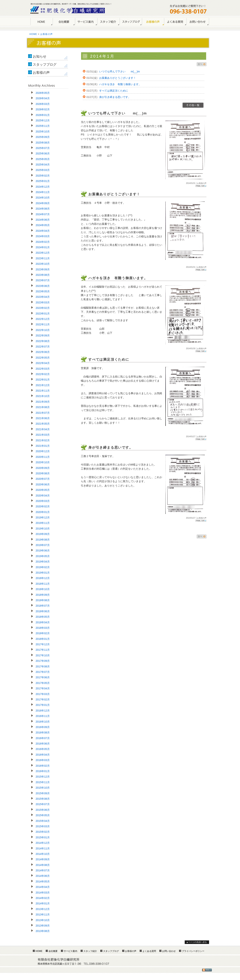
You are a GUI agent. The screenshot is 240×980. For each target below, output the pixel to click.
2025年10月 (43, 132)
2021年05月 (43, 424)
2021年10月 (43, 396)
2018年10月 (43, 589)
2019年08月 (43, 540)
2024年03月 (43, 236)
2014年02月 (43, 898)
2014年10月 (43, 854)
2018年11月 (43, 584)
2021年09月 (43, 402)
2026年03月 (43, 104)
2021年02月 (43, 440)
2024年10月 (43, 198)
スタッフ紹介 (108, 22)
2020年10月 (43, 462)
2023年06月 (43, 286)
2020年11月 (43, 457)
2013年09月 (43, 926)
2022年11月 (43, 324)
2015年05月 (43, 815)
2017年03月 (43, 694)
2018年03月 (43, 628)
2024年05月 (43, 225)
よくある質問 (175, 22)
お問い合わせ (198, 22)
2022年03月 (43, 369)
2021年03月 (43, 435)
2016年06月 (43, 744)
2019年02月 (43, 567)
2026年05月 (43, 93)
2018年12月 (43, 578)
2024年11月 (43, 192)
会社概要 (64, 22)
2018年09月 (43, 595)
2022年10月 (43, 330)
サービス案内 (86, 22)
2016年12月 (43, 711)
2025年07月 (43, 148)
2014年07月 (43, 870)
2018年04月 (43, 622)
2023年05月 (43, 291)
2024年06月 (43, 220)
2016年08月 (43, 733)
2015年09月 (43, 793)
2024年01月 (43, 247)
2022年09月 (43, 335)
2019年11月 (43, 523)
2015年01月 (43, 837)
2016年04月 (43, 755)
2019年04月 (43, 562)
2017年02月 (43, 699)
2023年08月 (43, 275)
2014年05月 (43, 881)
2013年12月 (43, 909)
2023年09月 (43, 269)
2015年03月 (43, 826)
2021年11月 (43, 391)
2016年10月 (43, 722)
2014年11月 (43, 848)
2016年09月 (43, 727)
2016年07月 (43, 738)
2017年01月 (43, 705)
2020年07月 (43, 479)
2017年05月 (43, 683)
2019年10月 (43, 529)
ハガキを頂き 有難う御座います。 (120, 84)
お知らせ (40, 56)
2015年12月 (43, 777)
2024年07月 (43, 214)
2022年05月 (43, 358)
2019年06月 (43, 551)
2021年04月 (43, 429)
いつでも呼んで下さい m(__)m (119, 71)
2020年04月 (43, 496)
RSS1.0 (207, 970)
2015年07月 (43, 804)
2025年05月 (43, 159)
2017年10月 (43, 655)
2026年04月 (43, 98)
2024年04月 (43, 231)
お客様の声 (153, 22)
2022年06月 (43, 352)
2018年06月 (43, 611)
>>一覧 (193, 105)
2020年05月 (43, 490)
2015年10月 (43, 788)
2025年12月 (43, 120)
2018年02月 (43, 633)
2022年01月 (43, 380)
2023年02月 (43, 308)
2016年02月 (43, 766)
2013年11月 (43, 915)
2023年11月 (43, 258)
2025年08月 (43, 143)
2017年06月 (43, 677)
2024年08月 (43, 209)
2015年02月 (43, 832)
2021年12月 (43, 385)
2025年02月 (43, 176)
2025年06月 (43, 153)
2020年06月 (43, 484)
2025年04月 (43, 165)
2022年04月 (43, 363)
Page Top (201, 186)
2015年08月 (43, 799)
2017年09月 (43, 661)
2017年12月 (43, 644)
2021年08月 (43, 407)
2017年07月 (43, 672)
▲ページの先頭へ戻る (196, 942)
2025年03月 (43, 170)
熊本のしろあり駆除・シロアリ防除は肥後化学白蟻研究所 (68, 10)
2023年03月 (43, 302)
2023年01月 (43, 314)
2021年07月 (43, 413)
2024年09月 (43, 203)
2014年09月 (43, 859)
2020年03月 (43, 501)
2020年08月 (43, 473)
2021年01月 (43, 446)
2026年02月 (43, 109)
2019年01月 (43, 573)
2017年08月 (43, 666)
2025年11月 (43, 126)
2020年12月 (43, 451)
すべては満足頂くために (114, 91)
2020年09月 (43, 468)
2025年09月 (43, 137)
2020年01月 (43, 512)
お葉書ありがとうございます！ (118, 78)
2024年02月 (43, 242)
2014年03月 (43, 893)
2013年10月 (43, 920)
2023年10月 (43, 264)
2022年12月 (43, 319)
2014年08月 (43, 865)
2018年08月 (43, 600)
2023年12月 (43, 253)
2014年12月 (43, 843)
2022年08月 (43, 341)
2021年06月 (43, 418)
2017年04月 (43, 688)
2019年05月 (43, 556)
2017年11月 (43, 650)
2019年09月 (43, 534)
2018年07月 (43, 606)
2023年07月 (43, 280)
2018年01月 (43, 639)
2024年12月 (43, 187)
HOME (42, 22)
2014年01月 (43, 903)
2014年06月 (43, 876)
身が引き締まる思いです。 (115, 97)
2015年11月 (43, 782)
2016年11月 (43, 716)
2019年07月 (43, 545)
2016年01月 (43, 771)
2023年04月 (43, 297)
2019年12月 (43, 517)
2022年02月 (43, 374)
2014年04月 (43, 887)
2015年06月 (43, 810)
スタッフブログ (45, 65)
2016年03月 (43, 760)
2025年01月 (43, 181)
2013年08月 (43, 931)
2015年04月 (43, 821)
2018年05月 (43, 617)
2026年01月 (43, 115)
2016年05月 (43, 749)
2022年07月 (43, 347)
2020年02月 (43, 506)
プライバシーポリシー (193, 951)
